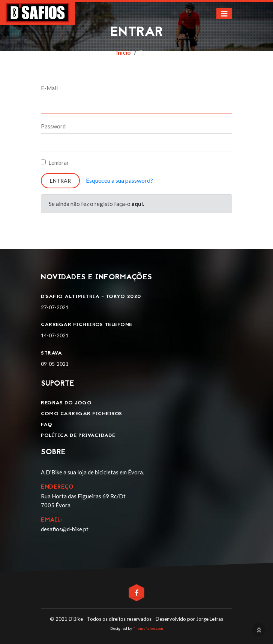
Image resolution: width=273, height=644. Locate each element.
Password (53, 126)
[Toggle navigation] (224, 14)
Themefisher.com (148, 628)
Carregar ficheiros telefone (87, 325)
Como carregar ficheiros (82, 414)
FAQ (47, 425)
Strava (51, 353)
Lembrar (59, 162)
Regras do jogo (66, 403)
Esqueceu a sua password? (119, 180)
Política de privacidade (78, 436)
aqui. (138, 204)
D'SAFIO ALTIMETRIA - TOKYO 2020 (91, 297)
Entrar (60, 181)
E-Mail (49, 88)
